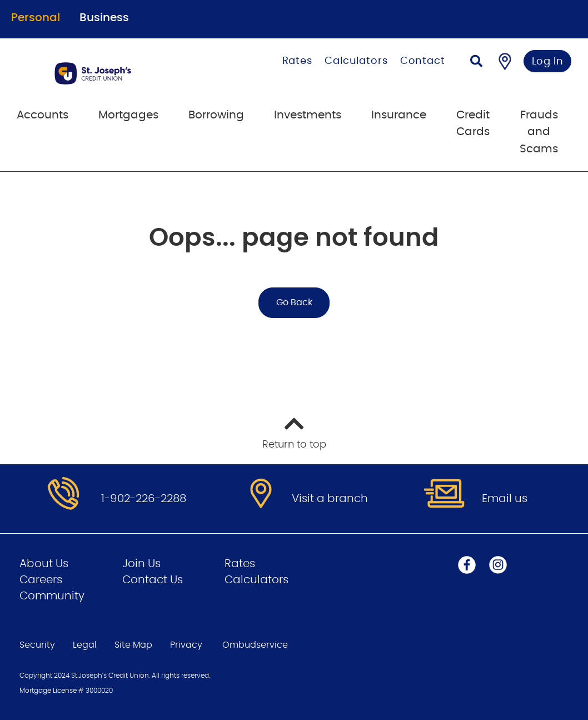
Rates (298, 61)
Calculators (356, 61)
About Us (44, 564)
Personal (36, 18)
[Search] (476, 63)
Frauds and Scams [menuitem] (539, 132)
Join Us (141, 564)
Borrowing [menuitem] (216, 115)
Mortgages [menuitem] (128, 115)
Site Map (133, 645)
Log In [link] (548, 62)
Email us (505, 499)
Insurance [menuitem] (399, 115)
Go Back (294, 302)
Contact (423, 61)
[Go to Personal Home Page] (119, 73)
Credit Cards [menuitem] (473, 123)
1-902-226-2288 (144, 499)
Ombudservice (256, 645)
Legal (85, 645)
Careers (41, 580)
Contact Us (153, 580)
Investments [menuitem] (308, 115)
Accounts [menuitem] (43, 115)
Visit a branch (330, 499)
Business (104, 18)
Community (52, 596)
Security (37, 645)
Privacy (186, 645)
